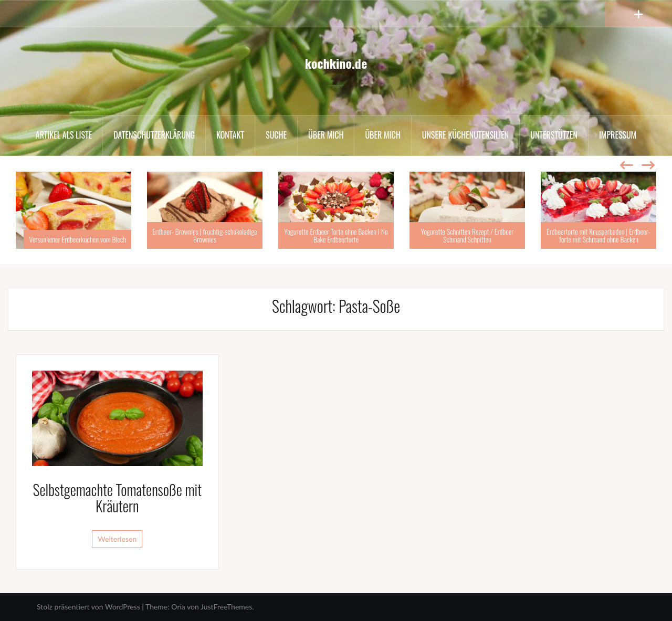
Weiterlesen (117, 539)
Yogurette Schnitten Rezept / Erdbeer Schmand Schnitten (468, 235)
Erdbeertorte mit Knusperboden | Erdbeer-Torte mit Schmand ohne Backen (598, 235)
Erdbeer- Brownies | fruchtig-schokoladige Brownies (204, 235)
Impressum (618, 135)
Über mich (326, 135)
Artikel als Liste (64, 135)
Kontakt (230, 135)
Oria (178, 607)
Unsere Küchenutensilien (466, 135)
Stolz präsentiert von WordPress (88, 607)
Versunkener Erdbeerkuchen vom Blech (77, 239)
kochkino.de (336, 63)
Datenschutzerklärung (154, 135)
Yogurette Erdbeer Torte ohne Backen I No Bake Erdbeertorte (336, 235)
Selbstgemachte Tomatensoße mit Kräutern (118, 498)
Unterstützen (554, 135)
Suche (276, 135)
